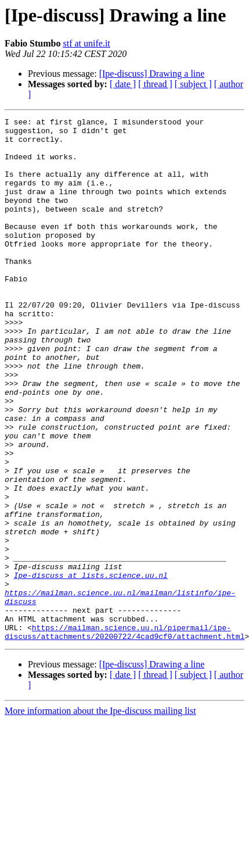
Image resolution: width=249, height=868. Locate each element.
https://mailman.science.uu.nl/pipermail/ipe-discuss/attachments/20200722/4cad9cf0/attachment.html (124, 735)
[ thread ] (155, 84)
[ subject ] (193, 84)
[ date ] (123, 84)
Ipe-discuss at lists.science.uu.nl (91, 667)
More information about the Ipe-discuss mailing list (100, 815)
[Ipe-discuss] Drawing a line (152, 74)
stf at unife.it (86, 43)
